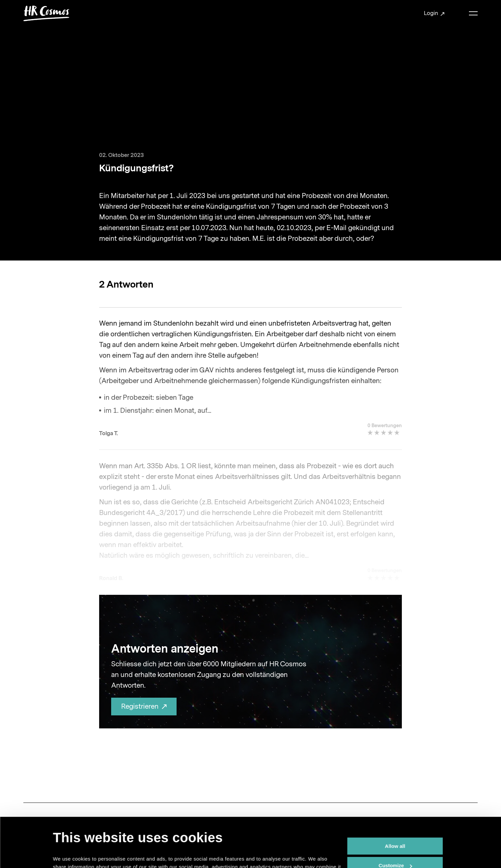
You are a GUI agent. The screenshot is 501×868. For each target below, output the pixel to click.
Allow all (395, 800)
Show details (69, 855)
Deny (395, 839)
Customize (395, 819)
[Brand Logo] (46, 14)
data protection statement (187, 836)
